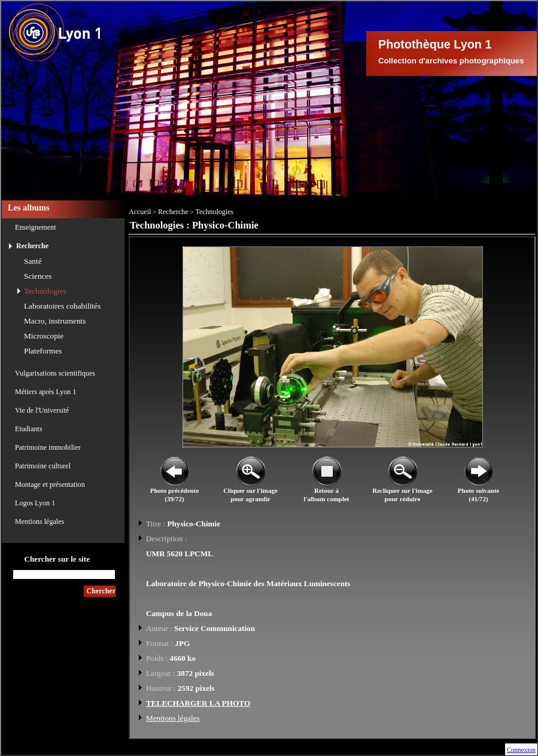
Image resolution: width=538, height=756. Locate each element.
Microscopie (44, 336)
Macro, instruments (55, 321)
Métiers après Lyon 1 (45, 392)
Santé (33, 261)
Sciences (38, 276)
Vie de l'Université (42, 410)
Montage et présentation (50, 484)
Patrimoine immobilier (48, 447)
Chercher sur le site (57, 559)
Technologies (45, 291)
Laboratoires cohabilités (62, 306)
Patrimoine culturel (43, 466)
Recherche (32, 246)
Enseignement (36, 227)
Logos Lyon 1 (35, 503)
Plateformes (43, 351)
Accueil (140, 212)
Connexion (521, 749)
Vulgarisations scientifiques (55, 373)
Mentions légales (39, 522)
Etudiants (29, 429)
